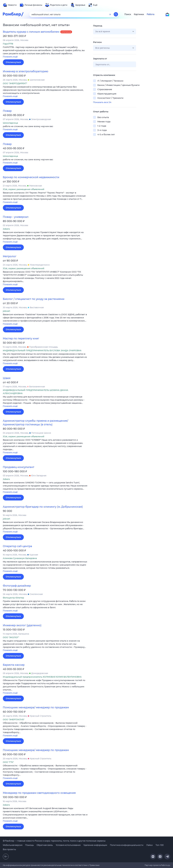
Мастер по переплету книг (21, 339)
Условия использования (68, 845)
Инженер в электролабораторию (26, 71)
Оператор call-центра (17, 546)
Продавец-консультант (19, 467)
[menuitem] (10, 5)
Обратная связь (45, 845)
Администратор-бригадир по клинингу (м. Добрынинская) (43, 507)
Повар (7, 111)
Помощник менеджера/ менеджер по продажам (36, 707)
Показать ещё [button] (10, 57)
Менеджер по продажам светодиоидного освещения (39, 793)
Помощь (30, 845)
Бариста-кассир (14, 665)
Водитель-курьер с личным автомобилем (31, 32)
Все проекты (9, 849)
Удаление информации (95, 845)
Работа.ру (166, 865)
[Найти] (116, 14)
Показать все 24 (102, 102)
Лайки (149, 845)
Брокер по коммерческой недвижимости (31, 177)
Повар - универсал (16, 217)
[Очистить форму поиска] (110, 14)
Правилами (94, 865)
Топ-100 (160, 845)
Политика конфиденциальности (127, 845)
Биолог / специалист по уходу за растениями (34, 299)
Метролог (10, 256)
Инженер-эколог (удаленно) (22, 625)
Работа (151, 14)
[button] (46, 52)
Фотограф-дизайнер (17, 586)
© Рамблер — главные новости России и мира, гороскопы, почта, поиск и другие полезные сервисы (54, 841)
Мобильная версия (13, 845)
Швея (7, 378)
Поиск (128, 14)
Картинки (139, 14)
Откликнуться (13, 62)
